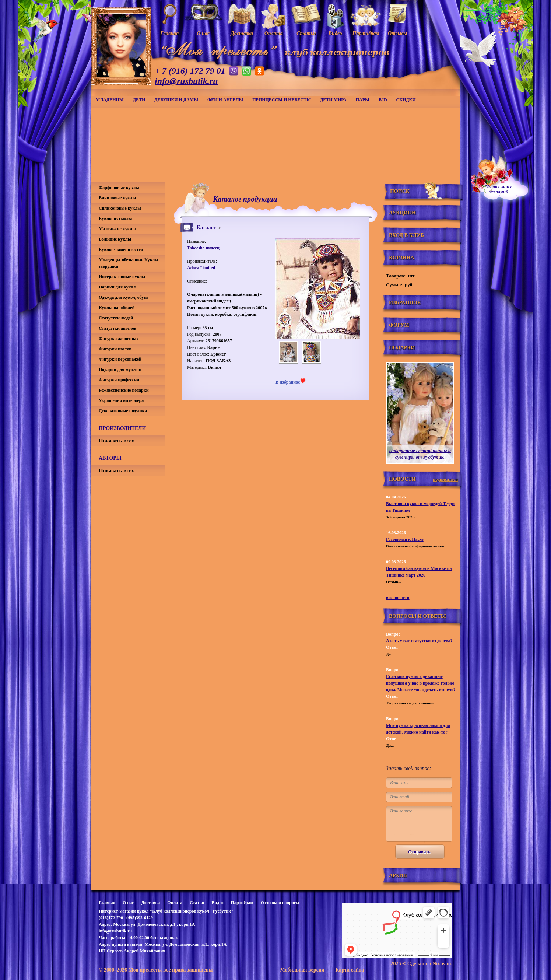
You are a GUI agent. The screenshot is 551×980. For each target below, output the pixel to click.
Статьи (197, 903)
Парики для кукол (117, 287)
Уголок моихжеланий (499, 189)
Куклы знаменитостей (121, 249)
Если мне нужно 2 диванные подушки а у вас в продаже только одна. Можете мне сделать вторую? (421, 683)
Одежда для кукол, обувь (124, 297)
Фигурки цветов (115, 349)
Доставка (150, 903)
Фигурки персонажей (120, 359)
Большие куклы (115, 239)
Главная (107, 903)
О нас (128, 903)
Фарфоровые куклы (119, 188)
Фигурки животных (119, 339)
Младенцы (110, 100)
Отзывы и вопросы (280, 903)
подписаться (445, 479)
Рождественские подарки (124, 390)
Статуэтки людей (116, 318)
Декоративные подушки (123, 411)
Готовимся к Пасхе (405, 539)
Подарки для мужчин (120, 370)
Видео (217, 903)
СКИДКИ (406, 100)
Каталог (206, 227)
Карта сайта (350, 970)
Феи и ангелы (225, 100)
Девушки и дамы (176, 100)
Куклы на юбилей (117, 308)
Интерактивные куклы (122, 277)
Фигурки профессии (119, 380)
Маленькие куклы (117, 229)
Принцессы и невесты (282, 100)
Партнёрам (242, 903)
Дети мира (333, 100)
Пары (363, 100)
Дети (139, 100)
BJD (383, 100)
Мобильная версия (302, 970)
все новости (398, 598)
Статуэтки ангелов (117, 328)
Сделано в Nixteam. (430, 964)
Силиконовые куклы (120, 208)
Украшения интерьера (121, 400)
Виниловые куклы (117, 198)
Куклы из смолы (115, 218)
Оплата (175, 903)
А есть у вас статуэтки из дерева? (419, 641)
